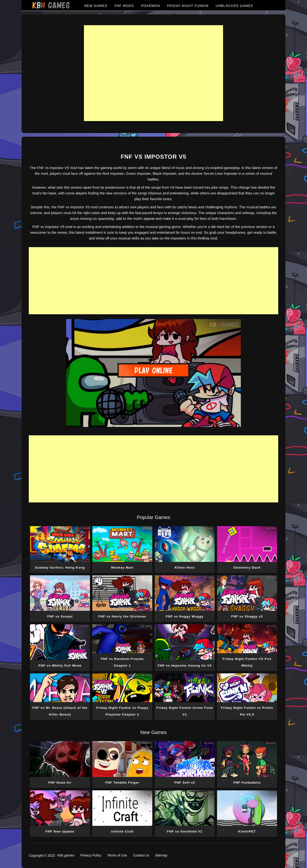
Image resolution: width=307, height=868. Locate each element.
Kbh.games (66, 855)
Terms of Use (117, 855)
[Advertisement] (153, 73)
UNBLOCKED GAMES (234, 6)
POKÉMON (151, 6)
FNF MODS (124, 6)
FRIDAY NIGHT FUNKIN (188, 6)
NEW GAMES (96, 6)
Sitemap (161, 855)
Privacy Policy (91, 855)
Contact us (141, 855)
